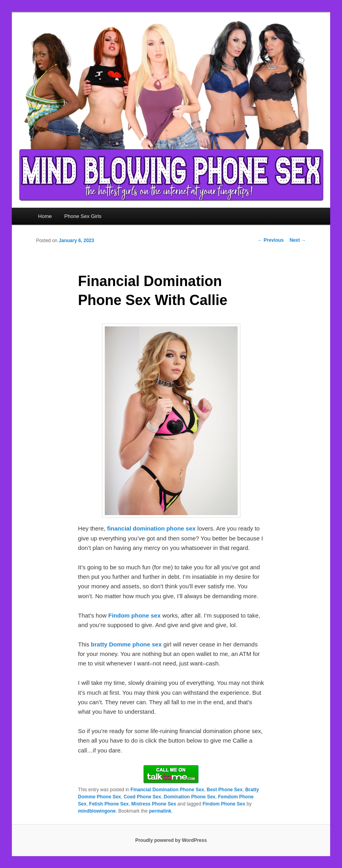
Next (298, 240)
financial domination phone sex (151, 528)
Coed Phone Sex (143, 797)
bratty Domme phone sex (126, 644)
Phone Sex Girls (83, 216)
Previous (270, 240)
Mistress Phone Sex (154, 804)
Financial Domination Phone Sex (167, 790)
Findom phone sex (135, 615)
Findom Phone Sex (224, 804)
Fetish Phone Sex (109, 804)
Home (45, 216)
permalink (160, 811)
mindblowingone (97, 811)
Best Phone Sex (225, 790)
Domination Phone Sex (190, 797)
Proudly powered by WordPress (171, 840)
